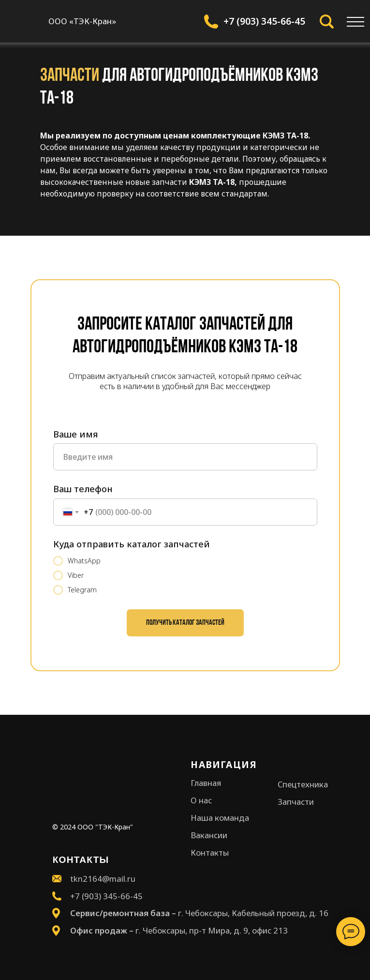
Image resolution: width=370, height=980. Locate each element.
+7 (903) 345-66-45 (264, 21)
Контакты (210, 852)
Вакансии (209, 835)
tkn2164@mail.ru (103, 879)
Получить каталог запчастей (185, 623)
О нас (201, 800)
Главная (206, 783)
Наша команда (220, 818)
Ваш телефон (83, 489)
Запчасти (296, 802)
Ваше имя (75, 434)
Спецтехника (303, 784)
